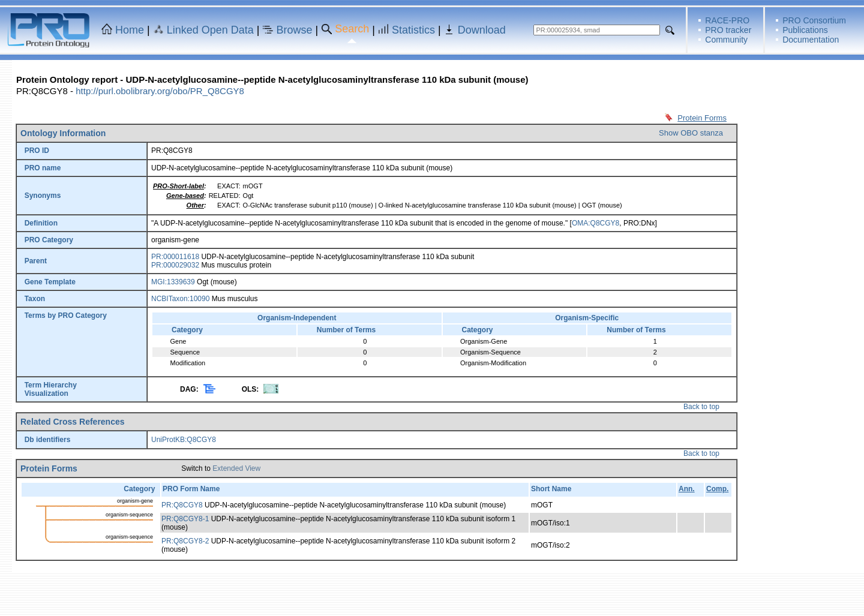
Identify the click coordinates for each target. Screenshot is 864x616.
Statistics (413, 30)
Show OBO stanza (691, 133)
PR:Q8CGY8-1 (185, 519)
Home (130, 30)
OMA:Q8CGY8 (595, 223)
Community (726, 40)
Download (482, 30)
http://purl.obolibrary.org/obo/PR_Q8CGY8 (160, 91)
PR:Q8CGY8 (182, 505)
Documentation (811, 40)
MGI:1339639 (173, 282)
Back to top (701, 407)
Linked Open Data (210, 30)
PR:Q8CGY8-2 (185, 541)
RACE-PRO (727, 20)
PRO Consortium (814, 20)
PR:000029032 (175, 265)
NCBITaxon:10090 (180, 299)
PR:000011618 (175, 257)
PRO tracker (728, 30)
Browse (295, 30)
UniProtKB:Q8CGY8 (184, 440)
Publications (805, 30)
